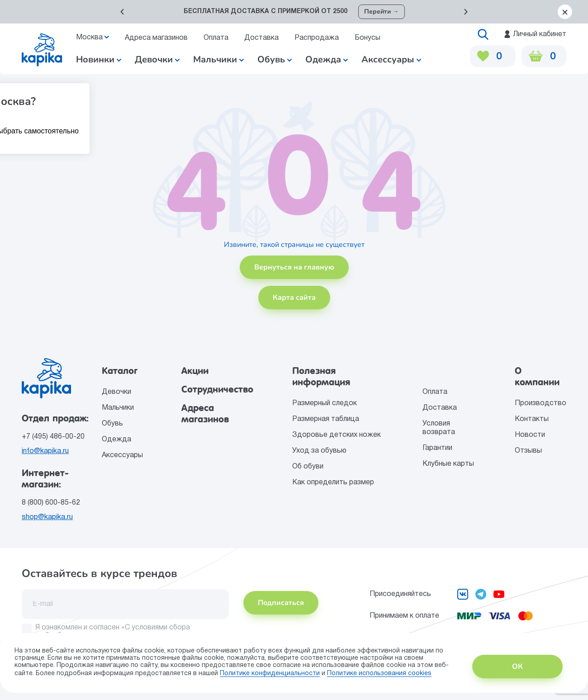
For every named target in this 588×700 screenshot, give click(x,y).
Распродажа (317, 38)
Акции (195, 371)
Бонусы (367, 38)
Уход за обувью (319, 451)
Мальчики (218, 59)
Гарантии (437, 448)
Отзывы (528, 451)
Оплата (216, 38)
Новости (530, 435)
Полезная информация (321, 376)
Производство (541, 403)
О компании (537, 376)
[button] (122, 12)
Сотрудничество (217, 389)
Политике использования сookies (379, 674)
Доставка (261, 38)
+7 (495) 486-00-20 (53, 437)
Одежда (116, 440)
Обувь (112, 424)
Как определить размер (333, 482)
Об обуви (308, 467)
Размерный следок (325, 403)
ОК (517, 667)
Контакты (532, 419)
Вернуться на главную (294, 267)
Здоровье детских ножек (337, 435)
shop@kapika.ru (47, 517)
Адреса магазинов (156, 38)
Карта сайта (294, 298)
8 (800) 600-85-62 (51, 503)
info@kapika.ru (45, 451)
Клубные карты (448, 464)
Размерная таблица (326, 419)
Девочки (157, 59)
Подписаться (281, 603)
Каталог (120, 371)
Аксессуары (122, 455)
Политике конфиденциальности (270, 674)
